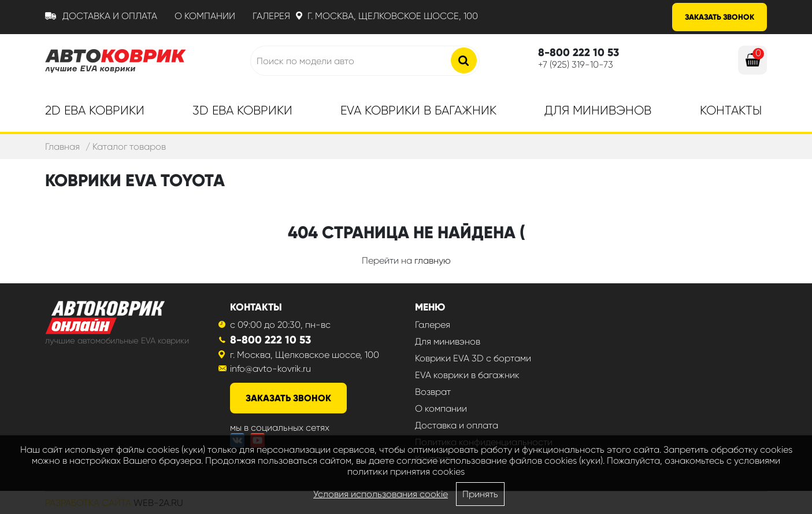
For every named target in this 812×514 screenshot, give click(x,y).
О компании (205, 16)
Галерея (271, 16)
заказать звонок (288, 398)
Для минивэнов (598, 110)
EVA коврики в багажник (467, 375)
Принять (480, 494)
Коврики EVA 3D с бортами (473, 358)
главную (433, 260)
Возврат (433, 392)
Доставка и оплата (110, 16)
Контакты (731, 110)
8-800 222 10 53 (270, 340)
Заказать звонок (720, 17)
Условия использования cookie (381, 494)
